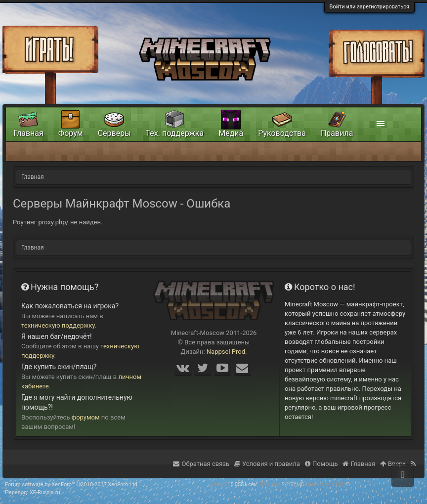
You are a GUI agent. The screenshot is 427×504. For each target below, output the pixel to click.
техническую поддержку (58, 325)
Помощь (321, 464)
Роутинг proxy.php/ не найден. (58, 222)
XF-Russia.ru (45, 492)
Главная (28, 133)
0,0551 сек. (244, 484)
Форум (71, 133)
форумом (86, 417)
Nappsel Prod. (227, 352)
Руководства (282, 133)
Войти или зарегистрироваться (369, 7)
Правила (337, 133)
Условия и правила (267, 464)
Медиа (231, 133)
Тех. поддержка (175, 133)
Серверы (114, 133)
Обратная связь (201, 464)
